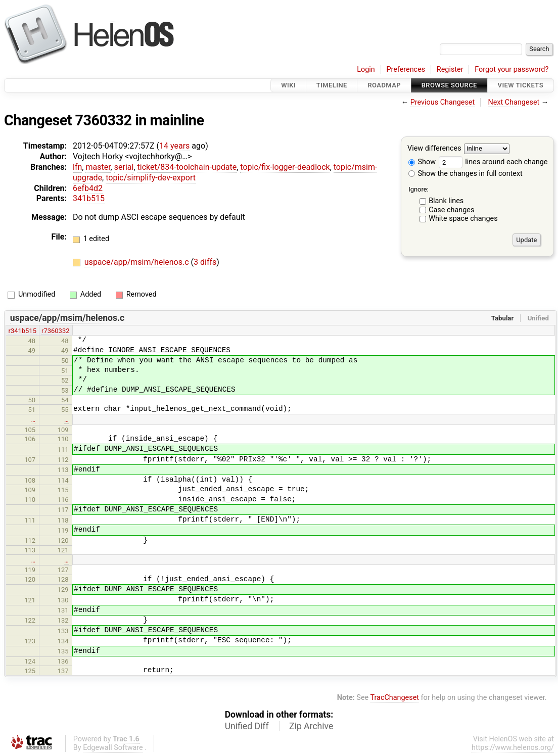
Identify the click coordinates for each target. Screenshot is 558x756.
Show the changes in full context (466, 174)
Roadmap (384, 85)
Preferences (406, 69)
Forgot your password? (511, 69)
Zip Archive (311, 726)
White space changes (463, 219)
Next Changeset (514, 102)
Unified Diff (247, 726)
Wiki (288, 85)
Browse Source (449, 85)
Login (366, 69)
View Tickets (521, 85)
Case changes (451, 210)
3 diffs (205, 262)
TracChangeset (394, 698)
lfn (77, 167)
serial (124, 167)
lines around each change (493, 162)
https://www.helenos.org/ (513, 748)
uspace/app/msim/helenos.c (138, 262)
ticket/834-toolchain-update (187, 167)
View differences (434, 149)
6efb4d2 (88, 188)
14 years (174, 146)
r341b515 (22, 331)
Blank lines (446, 201)
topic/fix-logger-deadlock (285, 167)
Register (450, 69)
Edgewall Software (113, 748)
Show (422, 162)
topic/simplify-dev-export (151, 178)
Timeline (332, 85)
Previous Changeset (443, 102)
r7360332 (55, 331)
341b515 (89, 198)
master (98, 167)
